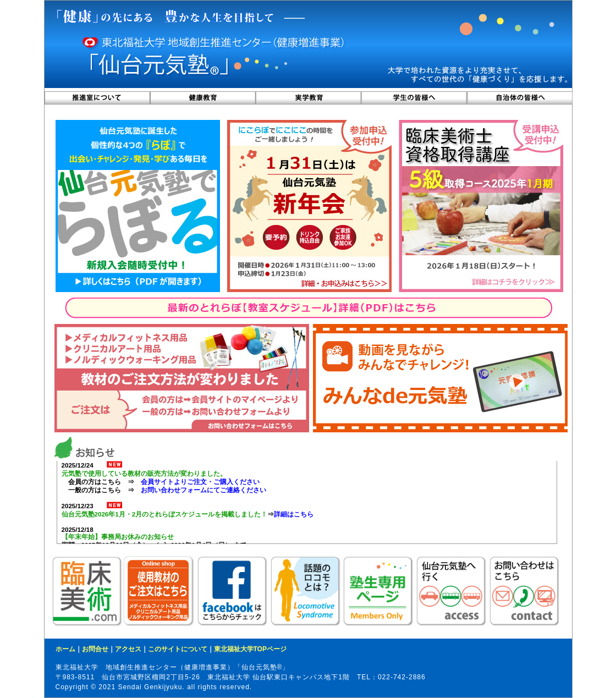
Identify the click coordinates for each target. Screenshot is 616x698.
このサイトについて (178, 649)
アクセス (128, 649)
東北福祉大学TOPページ (250, 649)
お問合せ (95, 649)
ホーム (65, 649)
